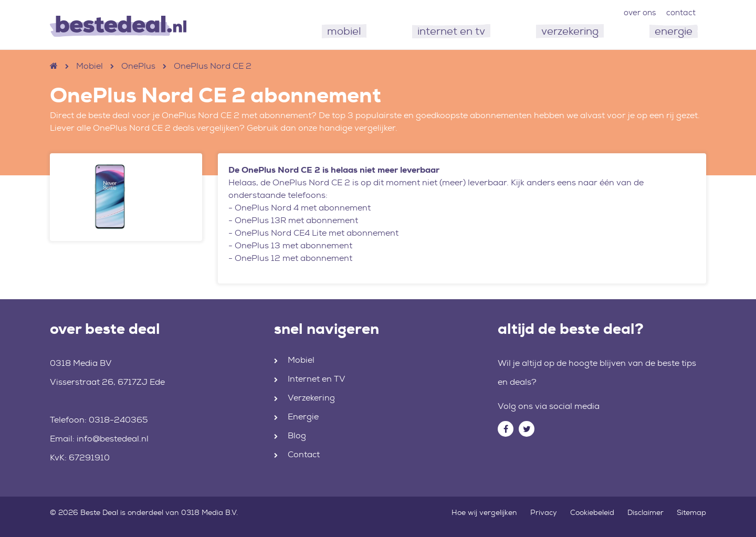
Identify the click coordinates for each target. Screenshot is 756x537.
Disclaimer (645, 512)
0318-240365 (118, 420)
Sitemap (691, 512)
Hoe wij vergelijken (484, 512)
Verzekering (311, 398)
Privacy (544, 512)
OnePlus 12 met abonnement (293, 258)
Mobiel (90, 66)
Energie (303, 417)
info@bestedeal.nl (113, 439)
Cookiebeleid (592, 512)
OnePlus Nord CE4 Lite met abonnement (317, 233)
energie (674, 31)
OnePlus (138, 66)
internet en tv (451, 31)
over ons (640, 13)
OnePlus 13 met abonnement (293, 245)
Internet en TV (317, 379)
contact (681, 13)
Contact (304, 454)
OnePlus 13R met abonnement (296, 220)
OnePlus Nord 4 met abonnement (303, 208)
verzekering (570, 31)
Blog (297, 435)
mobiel (344, 31)
